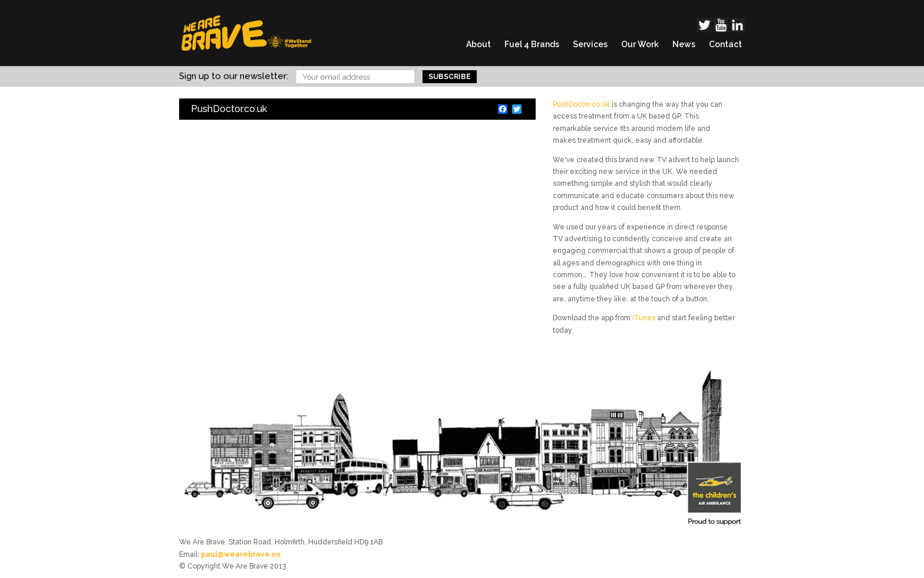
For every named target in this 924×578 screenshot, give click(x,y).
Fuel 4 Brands (532, 44)
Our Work (640, 44)
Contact (725, 44)
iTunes (644, 318)
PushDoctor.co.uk (581, 104)
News (684, 44)
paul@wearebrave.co (241, 554)
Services (590, 44)
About (478, 44)
